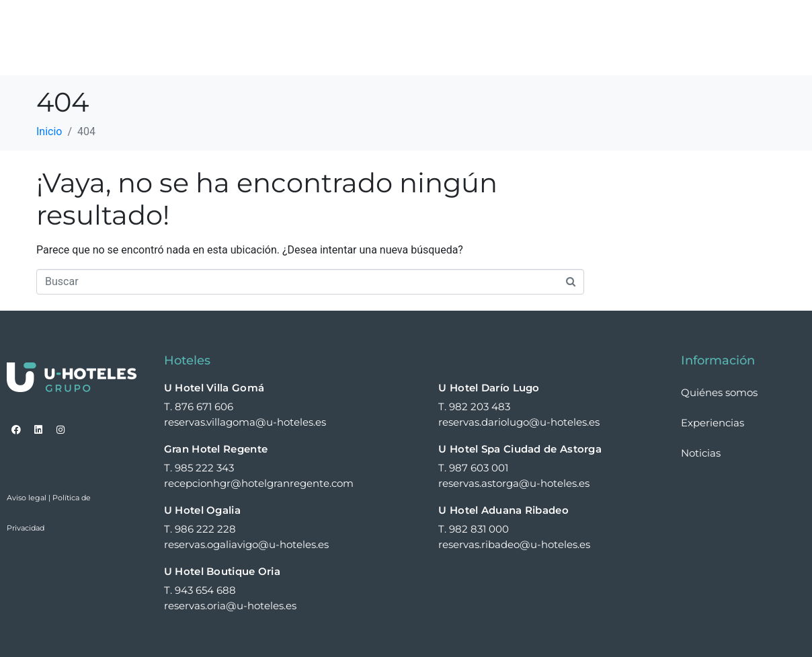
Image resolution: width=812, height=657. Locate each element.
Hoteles (354, 23)
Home (285, 22)
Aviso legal (27, 498)
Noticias (724, 22)
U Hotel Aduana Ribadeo (503, 510)
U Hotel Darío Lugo (489, 388)
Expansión (648, 22)
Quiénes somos (447, 22)
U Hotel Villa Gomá (214, 388)
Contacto (296, 53)
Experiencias (553, 23)
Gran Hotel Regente (216, 449)
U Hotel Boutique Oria (222, 571)
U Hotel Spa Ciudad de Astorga (520, 449)
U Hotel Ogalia (202, 510)
